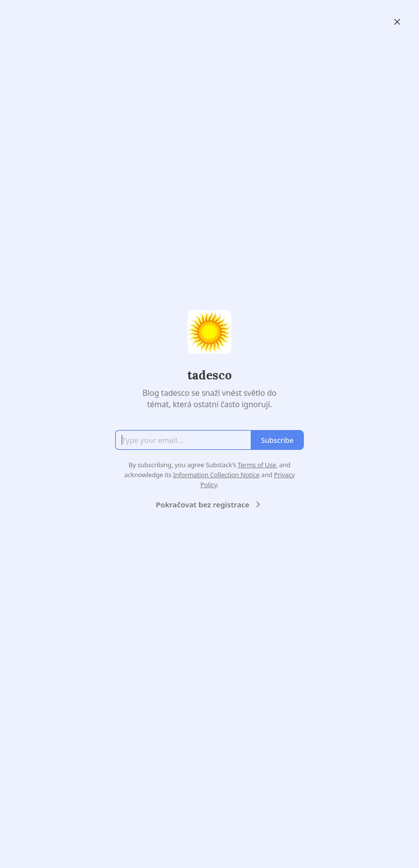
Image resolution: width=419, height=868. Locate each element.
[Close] (397, 22)
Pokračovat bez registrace (209, 504)
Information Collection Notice (216, 475)
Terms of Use (257, 465)
